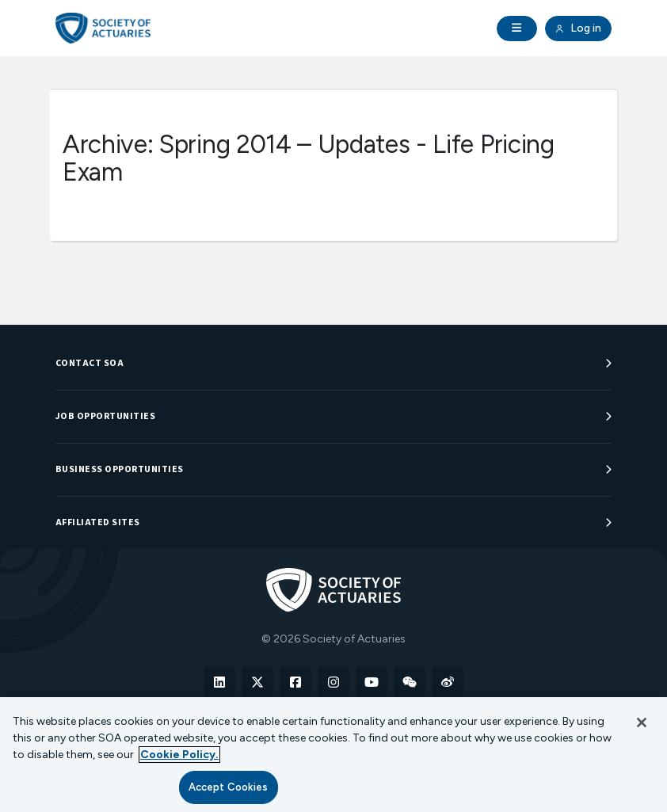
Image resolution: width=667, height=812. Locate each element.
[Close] (642, 722)
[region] (333, 755)
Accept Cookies (229, 787)
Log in (578, 29)
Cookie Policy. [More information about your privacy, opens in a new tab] (179, 755)
